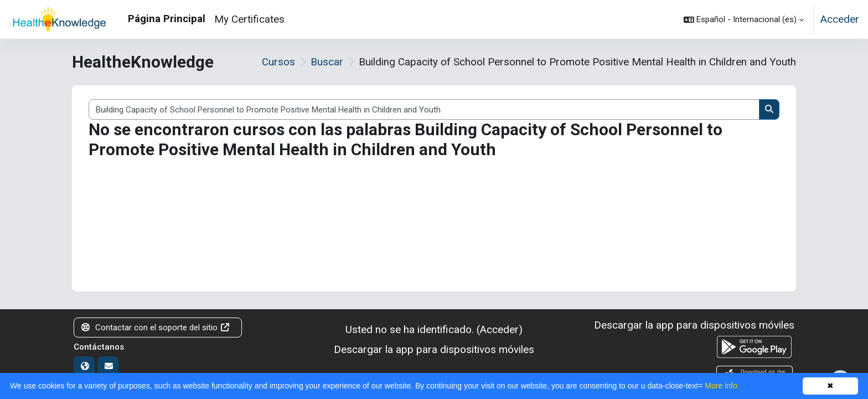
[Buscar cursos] (424, 109)
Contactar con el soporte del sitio (156, 328)
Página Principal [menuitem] (167, 19)
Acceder (840, 19)
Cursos (278, 62)
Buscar (327, 62)
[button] (744, 19)
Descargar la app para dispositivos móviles (434, 349)
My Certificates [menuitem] (249, 19)
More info (721, 386)
